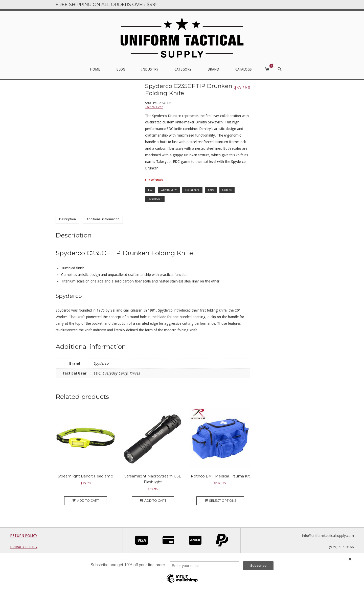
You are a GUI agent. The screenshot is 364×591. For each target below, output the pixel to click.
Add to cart (86, 501)
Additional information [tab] (103, 219)
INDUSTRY (150, 69)
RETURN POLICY (24, 536)
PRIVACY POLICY (24, 547)
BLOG (121, 69)
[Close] (354, 559)
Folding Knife (192, 190)
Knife (211, 190)
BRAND (213, 69)
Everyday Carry (169, 190)
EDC (150, 190)
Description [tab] (67, 219)
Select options (220, 501)
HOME (95, 69)
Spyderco (227, 190)
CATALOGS (244, 69)
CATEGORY (183, 69)
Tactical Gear (154, 107)
